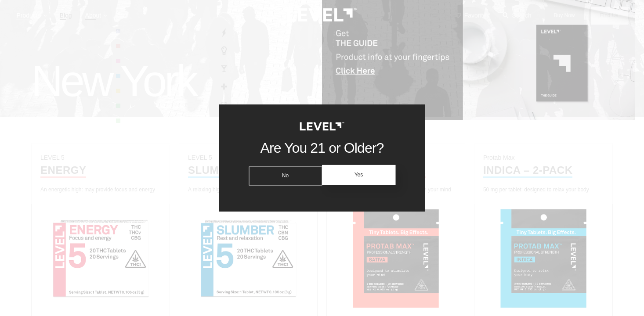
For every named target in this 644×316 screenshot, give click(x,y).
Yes (360, 175)
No (284, 175)
